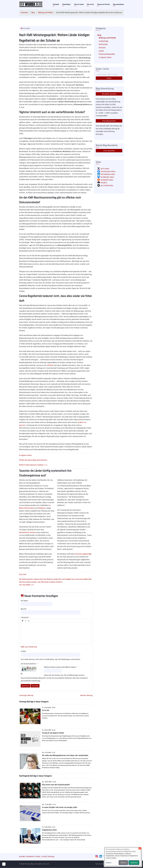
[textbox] (56, 633)
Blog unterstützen (118, 4)
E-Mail (23, 651)
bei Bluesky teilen (107, 177)
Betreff (23, 609)
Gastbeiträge (104, 41)
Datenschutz (100, 864)
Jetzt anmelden (109, 151)
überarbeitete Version (27, 532)
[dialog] (123, 857)
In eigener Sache (105, 57)
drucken (104, 183)
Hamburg (42, 508)
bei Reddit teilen (107, 180)
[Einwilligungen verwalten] (4, 864)
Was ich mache (79, 4)
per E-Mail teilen (107, 185)
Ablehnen (123, 863)
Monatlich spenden (109, 94)
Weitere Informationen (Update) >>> (33, 465)
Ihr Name (24, 601)
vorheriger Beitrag (26, 695)
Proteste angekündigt (83, 554)
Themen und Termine (103, 4)
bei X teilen (105, 169)
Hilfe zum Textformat (29, 647)
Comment (24, 617)
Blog (33, 12)
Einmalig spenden (109, 121)
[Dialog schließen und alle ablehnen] (140, 848)
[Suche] (109, 74)
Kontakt (22, 856)
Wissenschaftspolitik (107, 54)
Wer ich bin (90, 4)
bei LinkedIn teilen (108, 174)
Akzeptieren (134, 863)
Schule (101, 51)
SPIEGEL (50, 365)
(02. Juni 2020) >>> (27, 585)
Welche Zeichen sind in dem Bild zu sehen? (60, 667)
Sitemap (51, 856)
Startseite (56, 4)
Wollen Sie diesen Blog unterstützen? (33, 460)
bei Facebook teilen (108, 171)
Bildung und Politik (45, 12)
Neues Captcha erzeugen (22, 674)
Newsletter (30, 856)
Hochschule (103, 44)
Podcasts (102, 48)
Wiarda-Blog (67, 4)
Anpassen (109, 863)
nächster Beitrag (86, 695)
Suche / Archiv (41, 856)
